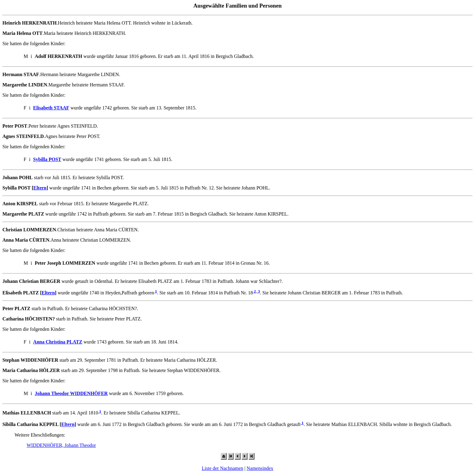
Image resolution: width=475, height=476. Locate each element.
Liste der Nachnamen (223, 468)
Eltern (40, 188)
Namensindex (260, 468)
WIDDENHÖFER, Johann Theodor (61, 445)
